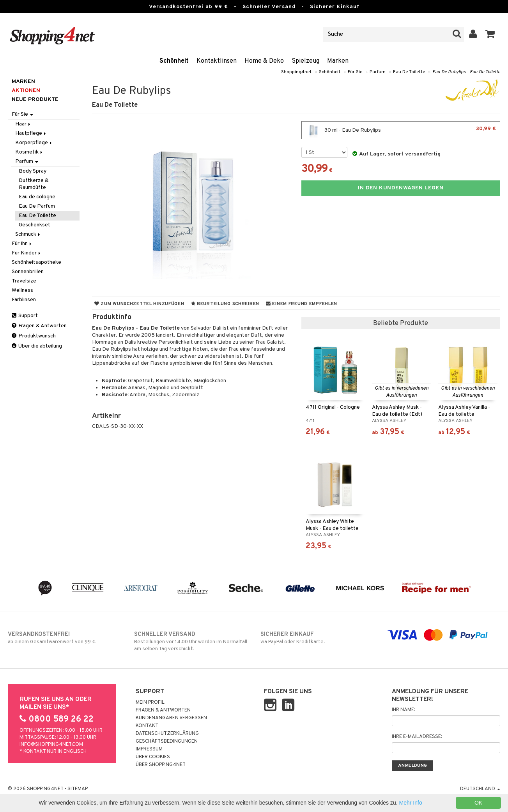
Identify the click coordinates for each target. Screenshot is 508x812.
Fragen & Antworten (39, 326)
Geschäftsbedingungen (167, 741)
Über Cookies (153, 757)
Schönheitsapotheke (36, 262)
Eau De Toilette (409, 72)
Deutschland (480, 789)
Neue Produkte (35, 100)
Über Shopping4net (161, 765)
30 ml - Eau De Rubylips (401, 130)
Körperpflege (34, 143)
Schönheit (174, 61)
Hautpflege (31, 133)
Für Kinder (27, 253)
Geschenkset (35, 225)
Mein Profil (150, 703)
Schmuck (28, 234)
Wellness (22, 290)
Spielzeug (305, 61)
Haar (23, 124)
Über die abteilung (37, 346)
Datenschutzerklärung (167, 734)
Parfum (378, 72)
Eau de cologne (37, 197)
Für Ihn (22, 244)
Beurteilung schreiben (225, 304)
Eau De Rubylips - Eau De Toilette (466, 72)
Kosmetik (29, 152)
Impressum (149, 749)
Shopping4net (296, 72)
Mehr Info (411, 803)
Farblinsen (24, 300)
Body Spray (33, 171)
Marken (338, 61)
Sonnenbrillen (28, 272)
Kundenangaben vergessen (171, 718)
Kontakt (147, 726)
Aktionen (26, 91)
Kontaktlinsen (217, 61)
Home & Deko (264, 61)
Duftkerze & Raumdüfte (34, 184)
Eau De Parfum (37, 206)
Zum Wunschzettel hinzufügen (139, 304)
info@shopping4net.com (51, 745)
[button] (490, 34)
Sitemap (78, 789)
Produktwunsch (34, 336)
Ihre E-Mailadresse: (417, 737)
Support (25, 316)
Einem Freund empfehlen (302, 304)
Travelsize (24, 281)
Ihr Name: (404, 710)
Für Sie (355, 72)
